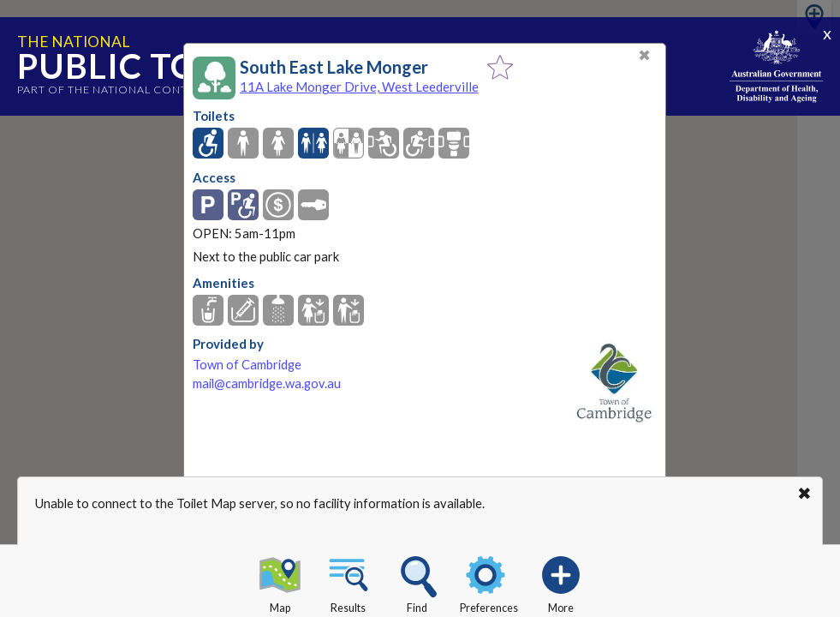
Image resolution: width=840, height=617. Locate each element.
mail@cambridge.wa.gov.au (267, 383)
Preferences (489, 582)
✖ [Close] (644, 55)
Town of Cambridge (247, 365)
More (561, 582)
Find (417, 582)
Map (280, 582)
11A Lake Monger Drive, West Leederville (359, 87)
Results (349, 582)
